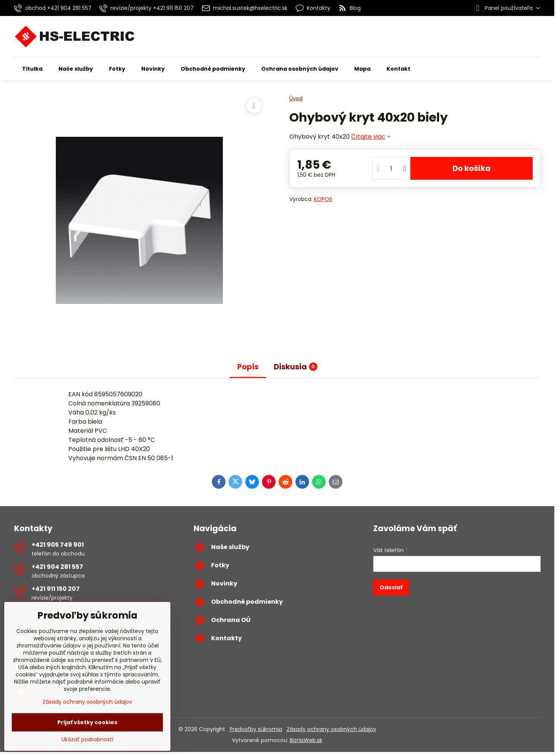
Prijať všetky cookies (87, 722)
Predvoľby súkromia (256, 729)
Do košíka (472, 168)
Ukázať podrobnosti (87, 740)
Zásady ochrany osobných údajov (331, 729)
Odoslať (391, 587)
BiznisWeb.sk (306, 740)
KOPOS (323, 199)
